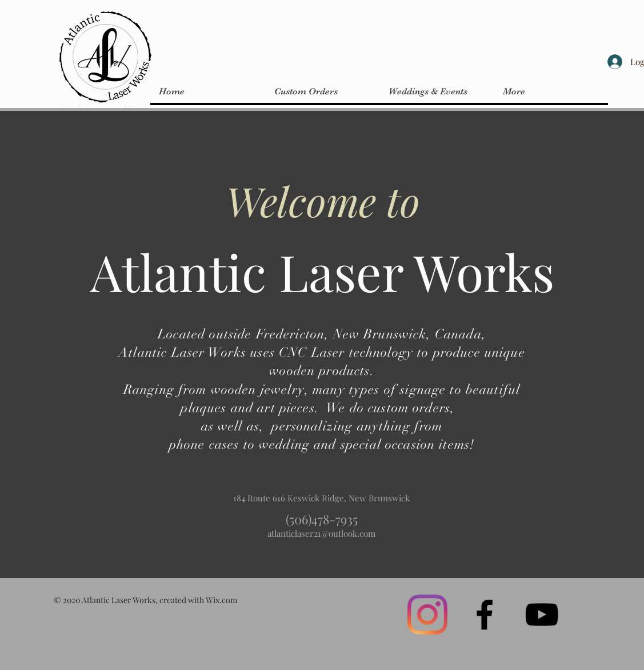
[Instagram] (427, 615)
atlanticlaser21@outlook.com (321, 533)
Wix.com (221, 600)
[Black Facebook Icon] (485, 615)
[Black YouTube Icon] (542, 615)
